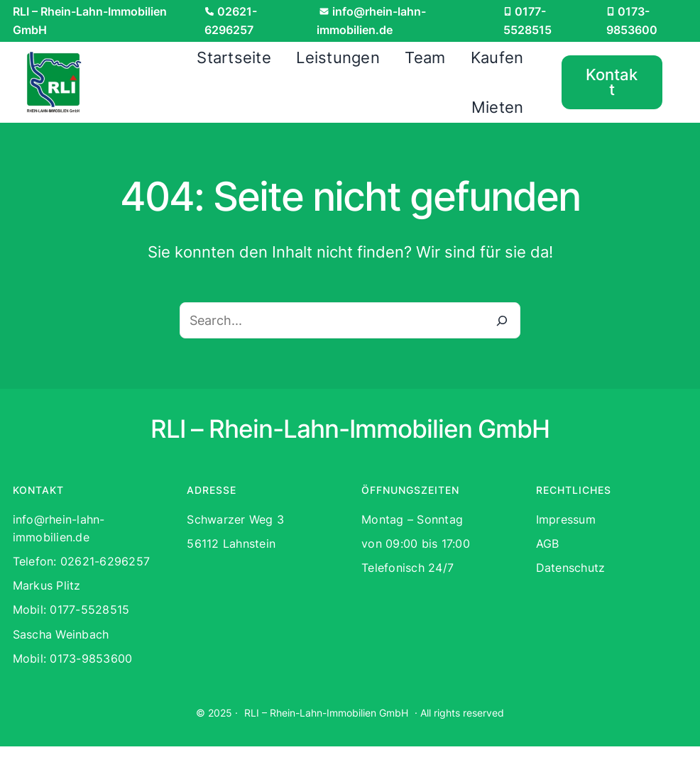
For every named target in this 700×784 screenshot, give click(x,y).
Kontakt (612, 82)
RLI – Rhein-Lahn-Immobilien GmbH (326, 713)
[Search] (502, 321)
